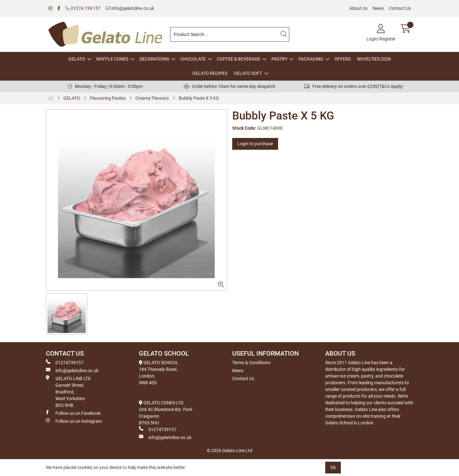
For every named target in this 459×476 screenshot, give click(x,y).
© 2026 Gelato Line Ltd (229, 451)
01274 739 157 (83, 8)
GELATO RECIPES (210, 73)
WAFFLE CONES (112, 59)
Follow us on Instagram (74, 421)
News (378, 8)
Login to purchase (255, 144)
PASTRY (279, 59)
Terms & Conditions (251, 363)
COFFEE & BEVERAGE (239, 59)
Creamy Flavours (152, 98)
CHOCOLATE (193, 59)
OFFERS (343, 59)
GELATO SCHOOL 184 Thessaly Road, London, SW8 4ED (159, 373)
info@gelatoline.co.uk (130, 8)
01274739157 (65, 362)
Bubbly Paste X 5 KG (199, 98)
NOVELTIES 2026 (374, 59)
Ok (333, 467)
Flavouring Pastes (108, 98)
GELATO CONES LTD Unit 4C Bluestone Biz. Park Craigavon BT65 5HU (166, 413)
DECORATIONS (154, 59)
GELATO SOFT (248, 73)
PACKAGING (311, 59)
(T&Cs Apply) (390, 86)
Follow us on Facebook (73, 413)
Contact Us (400, 8)
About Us (359, 8)
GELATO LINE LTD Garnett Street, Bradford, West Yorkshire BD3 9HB (68, 392)
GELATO (77, 59)
